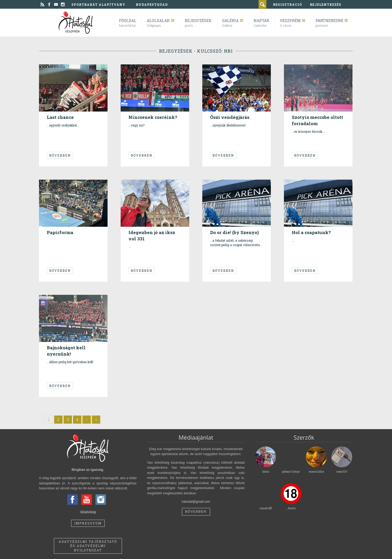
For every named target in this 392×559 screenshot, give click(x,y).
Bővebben (60, 155)
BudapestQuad (152, 4)
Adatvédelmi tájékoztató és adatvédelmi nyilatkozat (88, 546)
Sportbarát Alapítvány (98, 4)
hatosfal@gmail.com (196, 502)
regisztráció (287, 4)
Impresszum (88, 523)
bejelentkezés (326, 4)
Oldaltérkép (88, 512)
